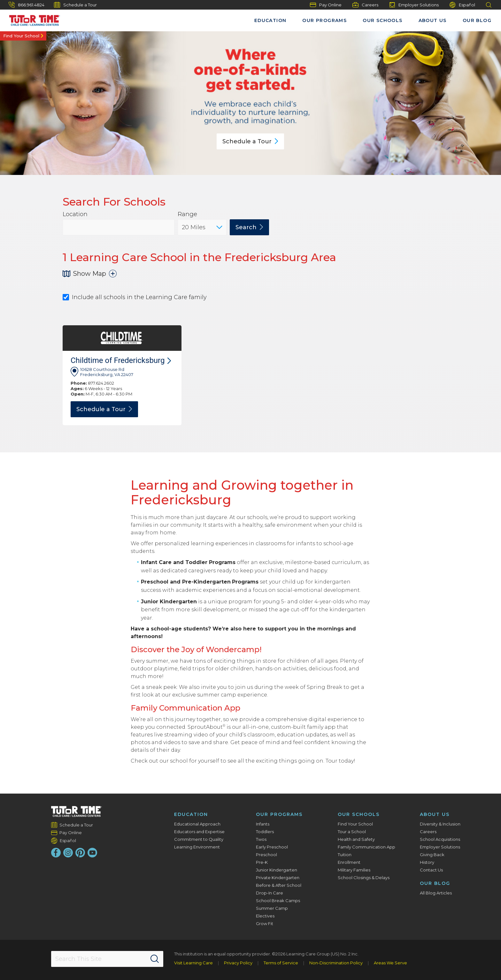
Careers (365, 5)
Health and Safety (356, 839)
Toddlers (265, 832)
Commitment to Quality (199, 839)
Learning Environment (197, 847)
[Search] (155, 959)
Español (462, 5)
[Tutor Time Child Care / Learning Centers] (32, 19)
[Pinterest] (80, 853)
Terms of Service (281, 963)
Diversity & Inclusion (440, 824)
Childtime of (121, 360)
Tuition (345, 855)
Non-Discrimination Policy (336, 963)
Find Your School (21, 36)
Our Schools (382, 20)
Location (75, 214)
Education (270, 20)
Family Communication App (366, 847)
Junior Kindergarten (277, 870)
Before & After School (279, 885)
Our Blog (477, 20)
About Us (433, 20)
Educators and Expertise (199, 832)
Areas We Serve (390, 963)
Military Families (354, 870)
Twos (261, 839)
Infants (263, 824)
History (427, 862)
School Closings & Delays (364, 878)
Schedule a (250, 141)
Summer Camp (272, 908)
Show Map (90, 274)
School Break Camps (278, 901)
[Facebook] (56, 853)
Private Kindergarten (278, 878)
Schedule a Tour (75, 5)
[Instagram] (68, 853)
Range (187, 214)
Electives (265, 916)
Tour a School (352, 832)
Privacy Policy (238, 963)
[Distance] (202, 227)
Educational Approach (197, 824)
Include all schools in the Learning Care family (135, 297)
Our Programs (324, 20)
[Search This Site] (107, 959)
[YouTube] (92, 853)
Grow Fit (265, 923)
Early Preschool (272, 847)
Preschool (266, 855)
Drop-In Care (270, 893)
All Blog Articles (436, 893)
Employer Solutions (414, 5)
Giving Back (432, 855)
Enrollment (349, 862)
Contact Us (431, 870)
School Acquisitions (440, 839)
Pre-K (262, 862)
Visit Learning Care (193, 963)
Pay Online (326, 5)
